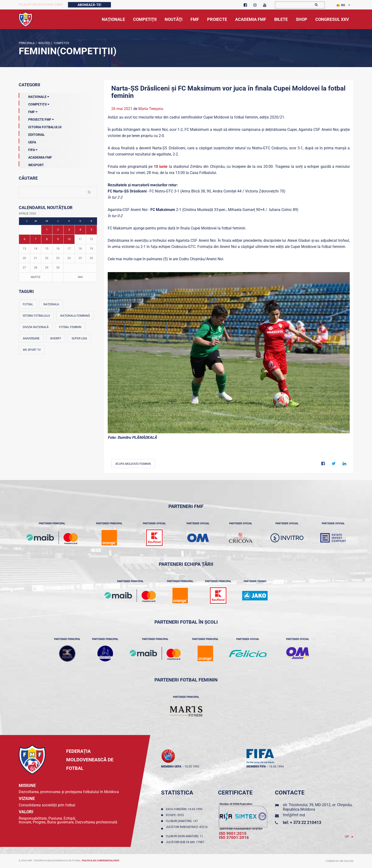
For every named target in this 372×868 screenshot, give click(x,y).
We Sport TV (32, 350)
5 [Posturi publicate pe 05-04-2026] (91, 230)
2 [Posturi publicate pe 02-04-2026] (58, 230)
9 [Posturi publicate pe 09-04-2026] (58, 239)
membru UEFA (171, 767)
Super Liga (79, 338)
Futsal (28, 304)
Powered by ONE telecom (339, 861)
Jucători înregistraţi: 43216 (187, 829)
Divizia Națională (36, 327)
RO (341, 5)
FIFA (28, 149)
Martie (36, 277)
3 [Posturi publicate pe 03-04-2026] (69, 230)
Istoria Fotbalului (40, 126)
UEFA (27, 141)
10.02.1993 (192, 767)
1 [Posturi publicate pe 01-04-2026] (47, 230)
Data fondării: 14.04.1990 (185, 809)
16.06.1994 (276, 767)
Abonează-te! (89, 5)
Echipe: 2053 (176, 815)
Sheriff (56, 338)
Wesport (31, 164)
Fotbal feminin (70, 327)
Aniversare (31, 338)
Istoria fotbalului (36, 316)
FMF (28, 111)
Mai (80, 277)
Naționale (34, 96)
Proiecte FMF (36, 119)
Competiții (61, 43)
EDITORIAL (32, 134)
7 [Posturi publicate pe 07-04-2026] (36, 239)
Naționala (51, 304)
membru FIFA (256, 767)
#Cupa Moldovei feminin (133, 464)
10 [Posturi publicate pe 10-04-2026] (69, 239)
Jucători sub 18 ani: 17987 (186, 842)
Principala (27, 43)
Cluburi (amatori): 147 (183, 821)
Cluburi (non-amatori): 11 (185, 836)
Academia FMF (35, 156)
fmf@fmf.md (294, 815)
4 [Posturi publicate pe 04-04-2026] (80, 230)
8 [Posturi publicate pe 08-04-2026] (47, 239)
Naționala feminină (75, 316)
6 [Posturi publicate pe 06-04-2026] (25, 239)
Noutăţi (44, 43)
